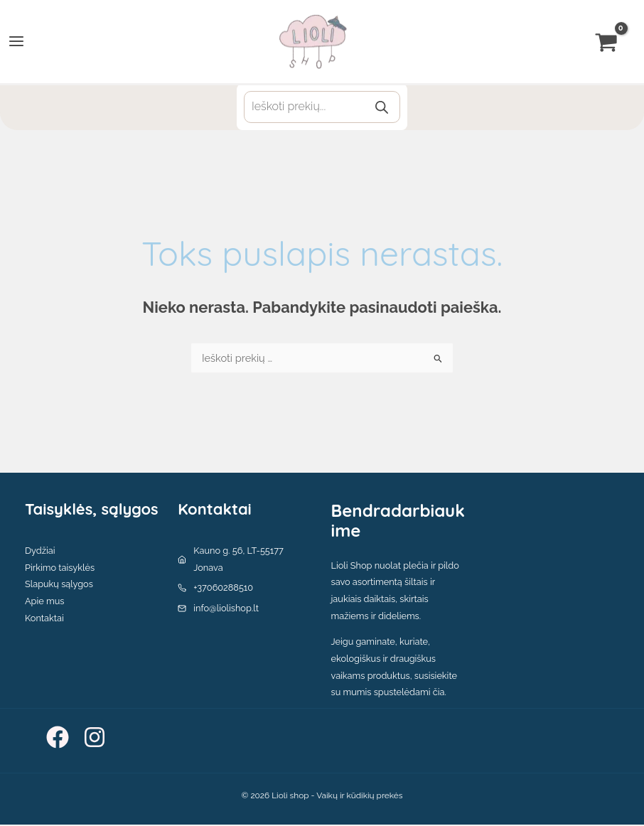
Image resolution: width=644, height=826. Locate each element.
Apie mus (44, 602)
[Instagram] (95, 739)
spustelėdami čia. (410, 694)
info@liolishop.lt (226, 610)
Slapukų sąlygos (59, 586)
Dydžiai (40, 552)
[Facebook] (58, 739)
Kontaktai (44, 619)
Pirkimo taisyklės (60, 569)
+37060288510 (223, 590)
